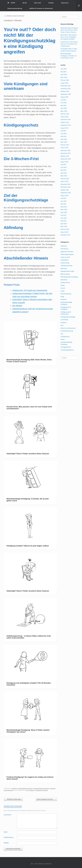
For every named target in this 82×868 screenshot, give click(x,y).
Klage (62, 297)
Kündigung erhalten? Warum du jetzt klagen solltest (28, 546)
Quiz (62, 325)
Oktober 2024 (65, 122)
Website (6, 843)
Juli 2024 (63, 131)
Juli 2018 (63, 215)
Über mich (38, 3)
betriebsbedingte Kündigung (25, 788)
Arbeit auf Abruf (65, 257)
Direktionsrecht (65, 282)
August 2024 (64, 128)
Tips (62, 334)
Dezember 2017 (66, 235)
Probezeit (63, 323)
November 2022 (66, 187)
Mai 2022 (63, 204)
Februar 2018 (65, 229)
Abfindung (15, 788)
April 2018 (64, 224)
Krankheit (63, 299)
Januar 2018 (64, 232)
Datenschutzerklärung (15, 8)
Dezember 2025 (66, 86)
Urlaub (63, 339)
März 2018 (64, 226)
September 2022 (66, 193)
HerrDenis (9, 16)
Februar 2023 (65, 179)
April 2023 (64, 173)
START (11, 3)
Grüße (63, 291)
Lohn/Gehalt (64, 320)
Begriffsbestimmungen (67, 271)
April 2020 (64, 212)
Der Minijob (17, 306)
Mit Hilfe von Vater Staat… (13, 799)
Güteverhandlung (66, 294)
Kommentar (8, 815)
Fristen (63, 285)
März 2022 (64, 210)
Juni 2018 (64, 218)
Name (6, 832)
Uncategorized (65, 337)
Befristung (64, 268)
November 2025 (66, 89)
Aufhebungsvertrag (66, 266)
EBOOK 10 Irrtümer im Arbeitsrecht (41, 8)
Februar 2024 (65, 145)
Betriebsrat (64, 280)
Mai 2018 (63, 221)
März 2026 (64, 77)
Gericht (63, 288)
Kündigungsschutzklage (42, 790)
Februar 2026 (65, 80)
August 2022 (64, 196)
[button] (79, 6)
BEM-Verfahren (65, 274)
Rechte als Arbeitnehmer (68, 328)
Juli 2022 (63, 198)
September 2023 (66, 159)
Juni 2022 (64, 201)
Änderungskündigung (67, 254)
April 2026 (64, 74)
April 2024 (64, 139)
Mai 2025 (63, 105)
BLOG (25, 3)
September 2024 (66, 125)
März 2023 (64, 176)
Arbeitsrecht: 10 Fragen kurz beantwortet (30, 290)
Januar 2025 (64, 117)
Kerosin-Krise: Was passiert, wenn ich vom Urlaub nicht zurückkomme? (69, 44)
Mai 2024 (63, 136)
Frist (27, 790)
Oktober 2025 (65, 91)
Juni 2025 (64, 103)
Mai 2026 (63, 72)
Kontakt (51, 3)
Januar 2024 (64, 148)
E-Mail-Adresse (8, 837)
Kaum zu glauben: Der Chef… (46, 799)
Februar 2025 (65, 114)
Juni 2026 (64, 69)
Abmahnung (64, 249)
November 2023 (66, 153)
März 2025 (64, 111)
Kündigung (32, 790)
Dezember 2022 (66, 184)
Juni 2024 (64, 134)
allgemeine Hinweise (67, 252)
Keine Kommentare (19, 16)
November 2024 (66, 120)
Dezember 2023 (66, 151)
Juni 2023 (64, 167)
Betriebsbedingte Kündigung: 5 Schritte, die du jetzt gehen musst (68, 56)
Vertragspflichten (66, 347)
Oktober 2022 (65, 190)
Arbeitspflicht (64, 260)
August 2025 (64, 97)
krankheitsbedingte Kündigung (41, 788)
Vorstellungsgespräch (67, 350)
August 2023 (64, 162)
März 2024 (64, 142)
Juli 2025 (63, 100)
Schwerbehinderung (67, 331)
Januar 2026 (64, 83)
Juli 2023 (63, 165)
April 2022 (64, 207)
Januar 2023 (64, 181)
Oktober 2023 (65, 156)
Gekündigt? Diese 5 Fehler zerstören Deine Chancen (28, 454)
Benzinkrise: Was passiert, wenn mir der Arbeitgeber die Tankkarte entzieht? (69, 37)
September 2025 (66, 94)
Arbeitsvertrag (65, 263)
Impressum (65, 3)
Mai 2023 (63, 170)
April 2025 (64, 108)
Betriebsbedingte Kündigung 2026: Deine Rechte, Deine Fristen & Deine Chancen (69, 30)
